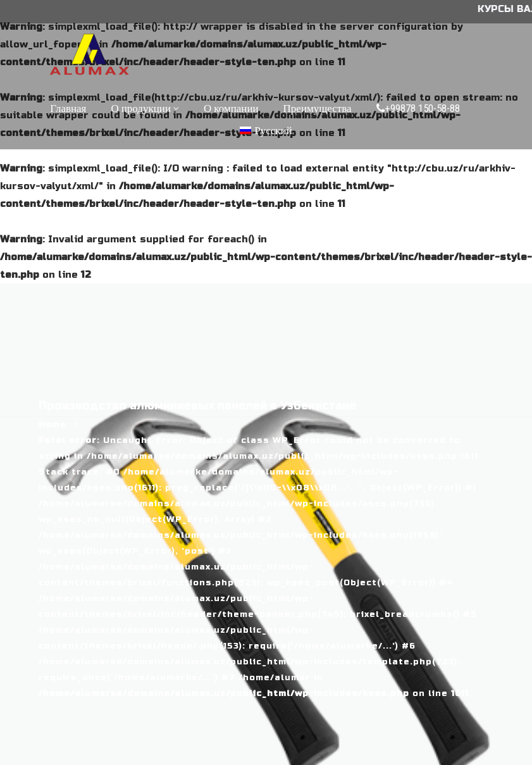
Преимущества (318, 108)
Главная (68, 108)
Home (53, 425)
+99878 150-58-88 (418, 108)
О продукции (141, 108)
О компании (231, 108)
